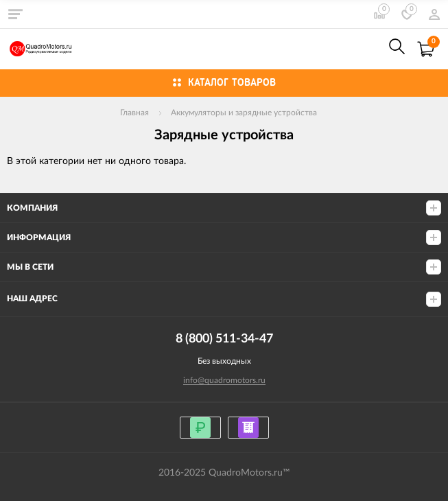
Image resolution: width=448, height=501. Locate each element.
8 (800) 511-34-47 (367, 49)
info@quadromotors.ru (224, 380)
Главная (134, 113)
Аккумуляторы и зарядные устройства (244, 113)
